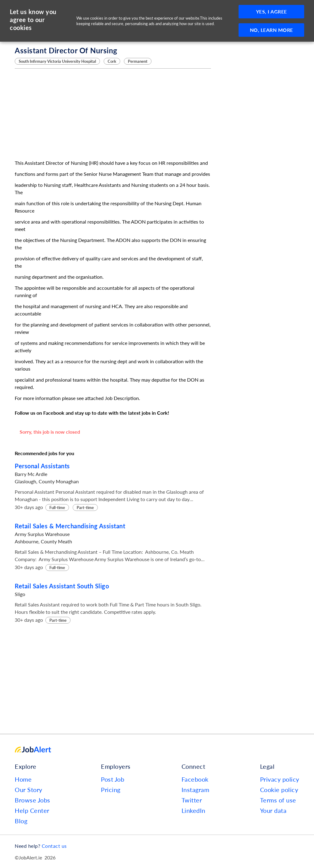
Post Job (113, 779)
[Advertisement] (113, 114)
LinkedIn (193, 810)
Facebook (195, 779)
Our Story (29, 790)
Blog (21, 821)
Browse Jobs (33, 800)
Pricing (111, 790)
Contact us (54, 846)
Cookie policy (279, 790)
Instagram (195, 790)
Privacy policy (280, 779)
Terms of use (278, 800)
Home (23, 779)
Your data (273, 810)
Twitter (192, 800)
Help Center (32, 810)
